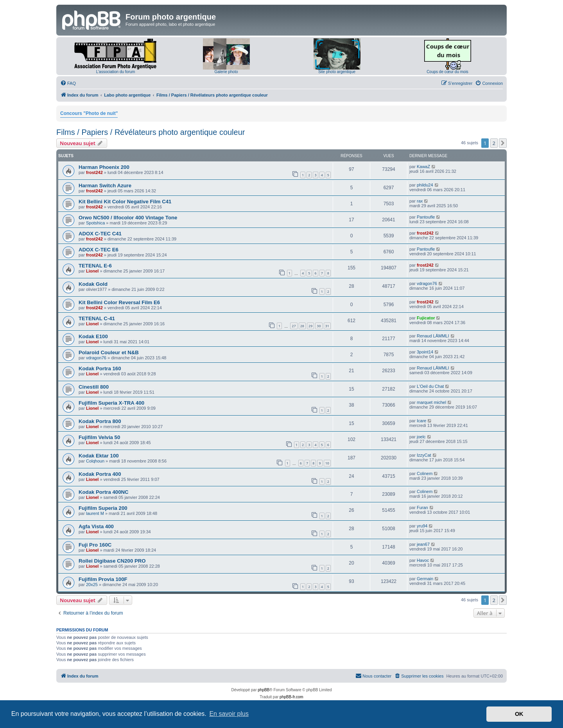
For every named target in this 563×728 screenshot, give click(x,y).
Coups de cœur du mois (447, 72)
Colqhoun (95, 461)
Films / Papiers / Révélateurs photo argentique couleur (151, 132)
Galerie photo (226, 72)
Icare (421, 421)
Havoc (423, 560)
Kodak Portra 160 (100, 368)
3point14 (425, 352)
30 (319, 326)
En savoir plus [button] (229, 714)
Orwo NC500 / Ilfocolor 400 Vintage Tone (128, 218)
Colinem (425, 473)
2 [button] (494, 143)
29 (310, 326)
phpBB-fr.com (291, 697)
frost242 (94, 172)
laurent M (95, 513)
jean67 (423, 544)
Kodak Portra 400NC (104, 492)
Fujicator (426, 318)
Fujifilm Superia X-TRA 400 (111, 403)
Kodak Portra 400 (100, 474)
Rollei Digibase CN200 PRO (112, 561)
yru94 (422, 526)
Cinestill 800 (94, 387)
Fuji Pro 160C (95, 545)
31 (327, 326)
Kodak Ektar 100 (99, 456)
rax (420, 201)
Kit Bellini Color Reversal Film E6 (119, 302)
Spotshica (95, 223)
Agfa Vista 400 (96, 526)
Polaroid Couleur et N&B (109, 352)
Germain (425, 579)
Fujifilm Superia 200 (103, 508)
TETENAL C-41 (97, 318)
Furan (422, 507)
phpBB (264, 690)
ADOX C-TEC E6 (99, 250)
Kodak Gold (93, 284)
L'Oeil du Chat (430, 386)
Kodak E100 (93, 336)
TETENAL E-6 (95, 266)
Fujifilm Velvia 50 (99, 437)
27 (294, 326)
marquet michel (431, 402)
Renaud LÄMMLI (433, 336)
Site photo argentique (337, 72)
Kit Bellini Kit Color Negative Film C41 (125, 202)
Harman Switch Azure (105, 186)
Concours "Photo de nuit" (89, 113)
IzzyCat (424, 455)
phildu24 (425, 185)
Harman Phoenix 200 (104, 167)
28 (302, 326)
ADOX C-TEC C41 (100, 234)
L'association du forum (116, 72)
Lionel (92, 271)
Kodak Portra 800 (100, 421)
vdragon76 (427, 283)
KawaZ (423, 167)
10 (327, 463)
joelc (421, 437)
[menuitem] (68, 83)
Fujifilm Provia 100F (103, 579)
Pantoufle (426, 217)
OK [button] (519, 714)
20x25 (92, 585)
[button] (503, 143)
